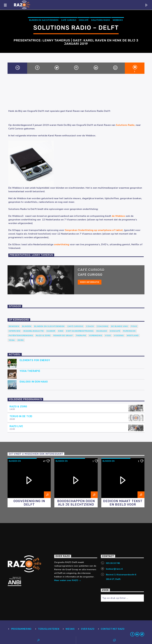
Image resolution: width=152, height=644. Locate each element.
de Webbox (118, 216)
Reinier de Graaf (63, 335)
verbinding (96, 335)
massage (102, 331)
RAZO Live (16, 426)
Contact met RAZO (113, 629)
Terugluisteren (49, 629)
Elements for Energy (35, 360)
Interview (15, 331)
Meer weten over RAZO (68, 581)
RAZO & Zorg (43, 335)
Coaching (102, 326)
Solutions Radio (101, 20)
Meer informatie (90, 282)
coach (90, 326)
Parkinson (129, 331)
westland (133, 335)
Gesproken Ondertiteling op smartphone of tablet (94, 230)
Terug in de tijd (21, 416)
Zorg (21, 340)
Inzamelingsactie (34, 331)
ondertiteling (61, 244)
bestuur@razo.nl (114, 569)
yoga (12, 340)
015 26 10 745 (113, 563)
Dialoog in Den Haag (34, 382)
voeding (119, 335)
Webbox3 (118, 20)
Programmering (21, 629)
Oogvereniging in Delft (29, 503)
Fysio (134, 326)
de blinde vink (119, 326)
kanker (51, 331)
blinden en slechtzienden (44, 20)
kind (61, 331)
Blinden (27, 326)
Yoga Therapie (30, 371)
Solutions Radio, (126, 125)
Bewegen (14, 326)
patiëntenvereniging (21, 335)
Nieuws (70, 629)
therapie (81, 335)
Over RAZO (88, 629)
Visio (108, 335)
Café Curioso (69, 20)
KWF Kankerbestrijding (80, 331)
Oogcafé (84, 20)
